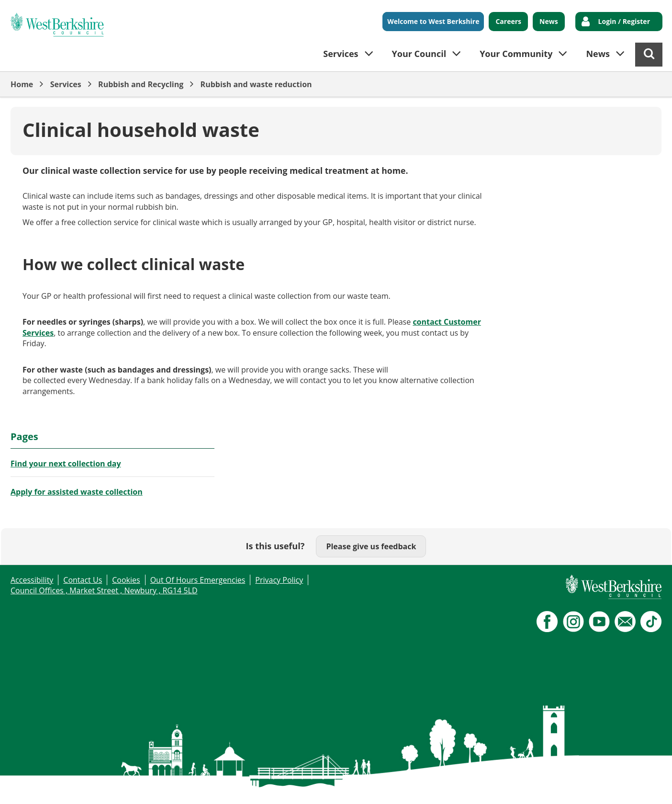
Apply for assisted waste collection (77, 492)
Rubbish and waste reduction (256, 84)
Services (66, 84)
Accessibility (32, 580)
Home (22, 84)
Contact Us (83, 580)
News (549, 21)
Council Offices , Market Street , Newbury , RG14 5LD (104, 590)
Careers (508, 21)
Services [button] (341, 54)
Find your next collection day (66, 464)
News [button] (598, 54)
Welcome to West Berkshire (433, 21)
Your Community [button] (516, 54)
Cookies (126, 580)
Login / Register (624, 21)
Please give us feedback (371, 546)
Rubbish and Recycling (141, 84)
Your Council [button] (419, 54)
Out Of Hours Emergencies (198, 580)
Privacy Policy (279, 580)
